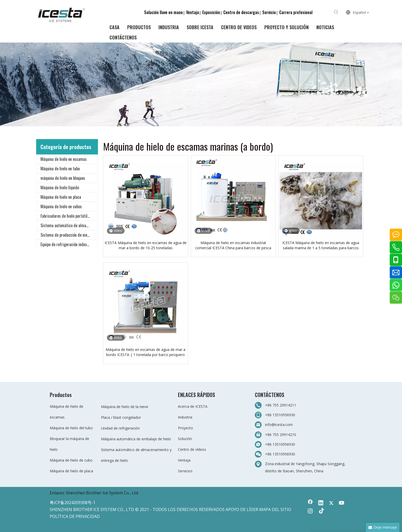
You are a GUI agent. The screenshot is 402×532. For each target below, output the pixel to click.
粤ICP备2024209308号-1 (73, 503)
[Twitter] (331, 503)
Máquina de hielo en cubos (61, 206)
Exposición (211, 12)
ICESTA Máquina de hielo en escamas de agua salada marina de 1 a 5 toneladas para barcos (321, 245)
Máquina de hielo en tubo (60, 169)
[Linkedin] (321, 503)
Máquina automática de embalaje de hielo (136, 439)
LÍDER (252, 509)
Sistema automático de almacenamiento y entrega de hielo (69, 225)
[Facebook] (310, 503)
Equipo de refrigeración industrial (67, 244)
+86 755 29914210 (281, 435)
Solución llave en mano (163, 12)
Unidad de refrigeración (120, 428)
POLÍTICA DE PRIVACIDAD (75, 516)
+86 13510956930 (280, 415)
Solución (185, 439)
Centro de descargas (241, 12)
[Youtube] (342, 503)
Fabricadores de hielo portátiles (66, 216)
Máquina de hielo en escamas (64, 159)
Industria (185, 417)
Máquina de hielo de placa (71, 471)
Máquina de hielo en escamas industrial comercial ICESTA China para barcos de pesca (233, 245)
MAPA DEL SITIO (275, 509)
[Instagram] (310, 512)
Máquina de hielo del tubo (71, 428)
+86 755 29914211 (281, 405)
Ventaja (193, 12)
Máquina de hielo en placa (61, 197)
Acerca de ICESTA (193, 406)
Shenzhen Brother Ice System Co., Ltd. (102, 493)
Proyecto (185, 428)
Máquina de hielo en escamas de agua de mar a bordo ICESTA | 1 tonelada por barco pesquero (145, 352)
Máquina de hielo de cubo (71, 460)
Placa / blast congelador (121, 417)
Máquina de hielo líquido (60, 187)
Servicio (269, 12)
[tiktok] (321, 512)
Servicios (185, 471)
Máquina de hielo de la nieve (125, 407)
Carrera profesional (296, 12)
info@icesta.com (279, 425)
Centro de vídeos (192, 449)
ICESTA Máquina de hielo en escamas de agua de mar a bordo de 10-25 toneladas (146, 245)
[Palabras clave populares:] (336, 12)
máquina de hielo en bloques (63, 178)
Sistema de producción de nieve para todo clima (69, 235)
